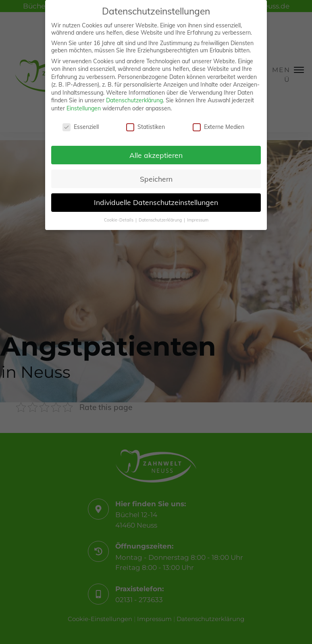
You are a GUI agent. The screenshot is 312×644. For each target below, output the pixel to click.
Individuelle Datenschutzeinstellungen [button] (156, 201)
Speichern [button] (156, 178)
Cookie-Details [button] (119, 219)
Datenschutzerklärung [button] (161, 219)
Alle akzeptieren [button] (156, 154)
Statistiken (146, 126)
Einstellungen (84, 108)
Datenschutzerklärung (134, 99)
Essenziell (81, 126)
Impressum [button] (198, 219)
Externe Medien (218, 126)
